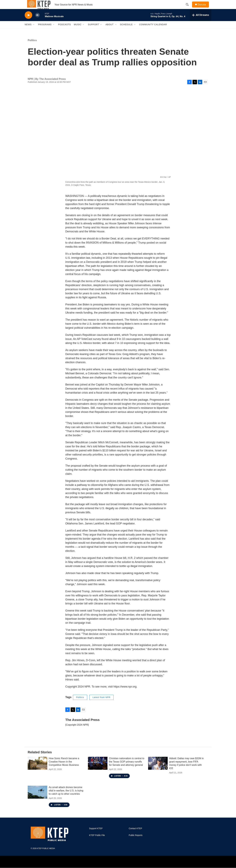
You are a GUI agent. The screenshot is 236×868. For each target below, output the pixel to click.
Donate (204, 8)
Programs (45, 31)
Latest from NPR (101, 704)
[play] (28, 22)
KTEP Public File (97, 842)
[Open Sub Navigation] (34, 31)
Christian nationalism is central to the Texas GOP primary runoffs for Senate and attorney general (127, 768)
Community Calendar (153, 31)
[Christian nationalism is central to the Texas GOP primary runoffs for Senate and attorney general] (98, 770)
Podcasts (64, 31)
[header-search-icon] (189, 8)
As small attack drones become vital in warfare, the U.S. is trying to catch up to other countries (66, 797)
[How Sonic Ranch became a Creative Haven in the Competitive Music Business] (37, 770)
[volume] (37, 22)
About (109, 31)
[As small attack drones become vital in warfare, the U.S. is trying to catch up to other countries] (37, 799)
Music (78, 31)
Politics (32, 47)
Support (93, 31)
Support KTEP (96, 835)
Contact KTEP (135, 835)
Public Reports (136, 842)
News (28, 31)
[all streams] (201, 22)
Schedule (126, 31)
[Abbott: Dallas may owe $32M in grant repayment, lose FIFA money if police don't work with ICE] (158, 770)
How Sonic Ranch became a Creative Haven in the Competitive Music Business (64, 768)
